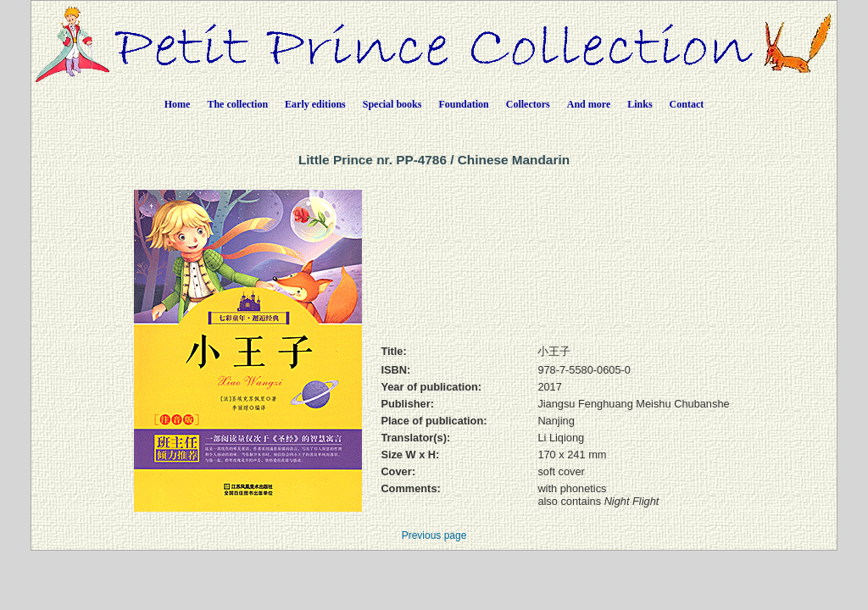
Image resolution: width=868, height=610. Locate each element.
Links (640, 104)
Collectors (528, 104)
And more (589, 104)
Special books (392, 104)
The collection (237, 104)
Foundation (463, 104)
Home (178, 104)
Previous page (434, 535)
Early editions (315, 104)
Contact (687, 104)
